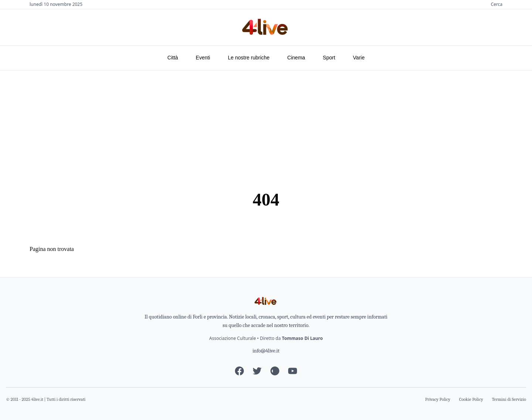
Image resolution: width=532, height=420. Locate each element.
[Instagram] (275, 371)
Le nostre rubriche (249, 58)
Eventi (203, 58)
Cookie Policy (471, 399)
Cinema (296, 58)
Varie (359, 58)
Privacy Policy (438, 399)
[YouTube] (293, 371)
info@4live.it (266, 351)
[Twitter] (257, 371)
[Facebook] (239, 371)
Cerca (497, 4)
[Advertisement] (266, 126)
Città (173, 58)
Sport (329, 58)
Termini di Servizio (509, 399)
